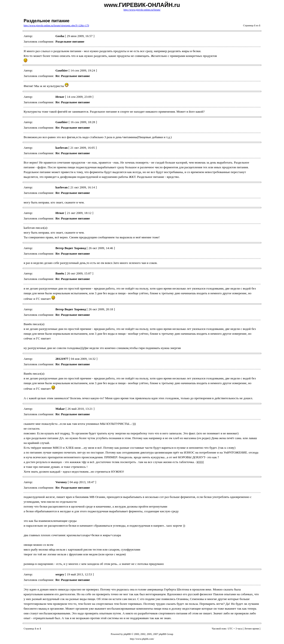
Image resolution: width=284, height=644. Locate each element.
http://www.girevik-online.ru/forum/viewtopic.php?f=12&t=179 (56, 25)
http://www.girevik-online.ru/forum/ (142, 10)
